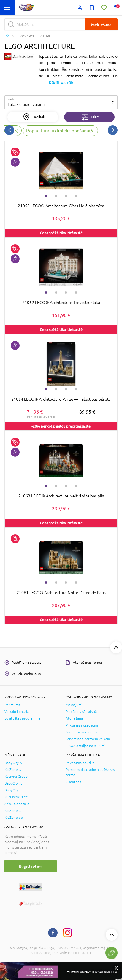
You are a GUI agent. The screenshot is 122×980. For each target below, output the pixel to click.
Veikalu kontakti (17, 712)
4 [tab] (76, 196)
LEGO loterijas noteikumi (85, 746)
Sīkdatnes (73, 782)
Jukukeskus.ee (16, 797)
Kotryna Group (16, 777)
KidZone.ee (14, 818)
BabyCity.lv (13, 763)
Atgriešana (74, 718)
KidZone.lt (13, 811)
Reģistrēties (30, 866)
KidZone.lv (13, 770)
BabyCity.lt (13, 783)
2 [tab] (56, 196)
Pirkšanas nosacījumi (82, 725)
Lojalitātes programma (22, 718)
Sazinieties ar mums (81, 732)
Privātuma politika (80, 763)
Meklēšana (101, 25)
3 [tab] (66, 196)
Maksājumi (74, 705)
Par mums (12, 705)
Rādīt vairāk (61, 83)
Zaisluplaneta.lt (17, 804)
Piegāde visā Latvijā (81, 712)
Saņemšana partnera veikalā (88, 739)
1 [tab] (46, 196)
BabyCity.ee (14, 790)
